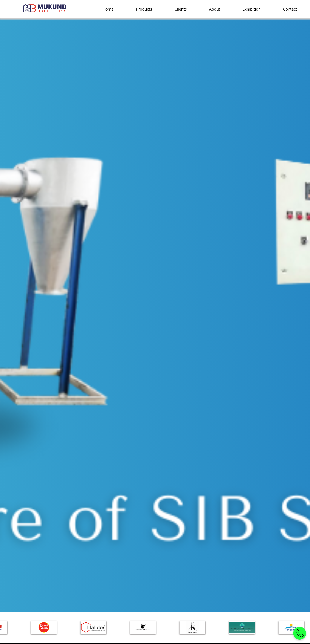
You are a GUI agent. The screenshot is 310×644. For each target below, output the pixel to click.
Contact (290, 9)
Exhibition (252, 9)
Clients (181, 9)
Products (144, 9)
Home (108, 9)
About (215, 9)
